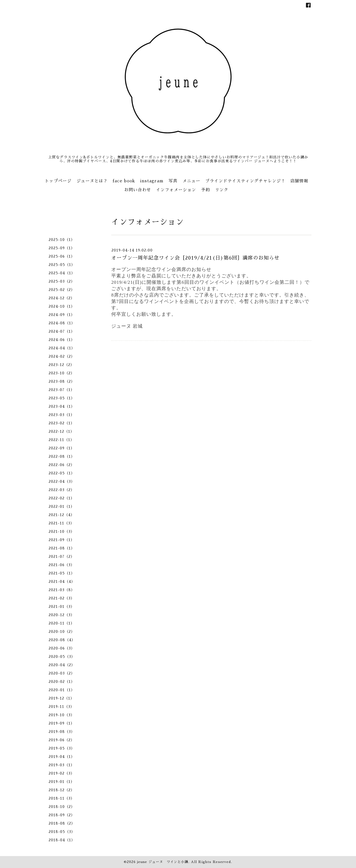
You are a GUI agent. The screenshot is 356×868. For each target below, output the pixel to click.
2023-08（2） (62, 381)
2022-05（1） (62, 473)
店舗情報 (299, 181)
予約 (206, 190)
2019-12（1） (61, 698)
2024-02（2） (62, 356)
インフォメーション (176, 190)
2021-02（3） (62, 598)
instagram (152, 181)
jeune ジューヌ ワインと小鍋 (163, 862)
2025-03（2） (62, 281)
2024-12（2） (62, 298)
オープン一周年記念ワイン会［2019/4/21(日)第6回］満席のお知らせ (195, 258)
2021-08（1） (62, 548)
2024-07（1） (62, 331)
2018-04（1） (62, 840)
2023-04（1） (62, 406)
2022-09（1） (62, 448)
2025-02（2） (62, 290)
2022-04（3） (62, 482)
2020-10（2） (62, 632)
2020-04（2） (62, 665)
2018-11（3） (62, 798)
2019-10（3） (62, 715)
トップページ (58, 181)
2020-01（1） (62, 690)
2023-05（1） (62, 398)
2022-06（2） (62, 465)
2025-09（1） (62, 248)
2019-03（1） (62, 765)
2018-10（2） (62, 807)
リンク (222, 190)
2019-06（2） (62, 740)
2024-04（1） (62, 348)
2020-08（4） (62, 640)
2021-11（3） (61, 523)
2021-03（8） (62, 590)
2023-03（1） (62, 415)
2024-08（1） (62, 323)
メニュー (191, 181)
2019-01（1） (62, 782)
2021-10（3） (62, 532)
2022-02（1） (62, 498)
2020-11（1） (62, 623)
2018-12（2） (62, 790)
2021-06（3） (62, 565)
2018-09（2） (62, 815)
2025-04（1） (62, 273)
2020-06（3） (62, 648)
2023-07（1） (62, 390)
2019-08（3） (62, 732)
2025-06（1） (62, 256)
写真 (173, 181)
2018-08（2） (62, 823)
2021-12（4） (62, 515)
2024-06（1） (62, 340)
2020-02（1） (62, 682)
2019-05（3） (62, 748)
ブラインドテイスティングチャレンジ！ (245, 181)
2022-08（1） (62, 457)
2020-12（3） (62, 615)
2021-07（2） (62, 557)
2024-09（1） (62, 315)
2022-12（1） (61, 431)
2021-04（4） (62, 582)
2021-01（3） (62, 607)
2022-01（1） (62, 507)
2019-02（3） (62, 773)
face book (124, 181)
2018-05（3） (62, 832)
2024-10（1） (62, 306)
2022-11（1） (61, 440)
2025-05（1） (62, 265)
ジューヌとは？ (92, 181)
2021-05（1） (62, 573)
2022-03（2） (62, 490)
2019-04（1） (62, 757)
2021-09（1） (62, 540)
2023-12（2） (61, 365)
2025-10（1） (62, 240)
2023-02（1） (62, 423)
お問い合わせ (138, 190)
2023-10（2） (62, 373)
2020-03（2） (62, 673)
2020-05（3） (62, 657)
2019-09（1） (62, 723)
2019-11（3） (61, 707)
